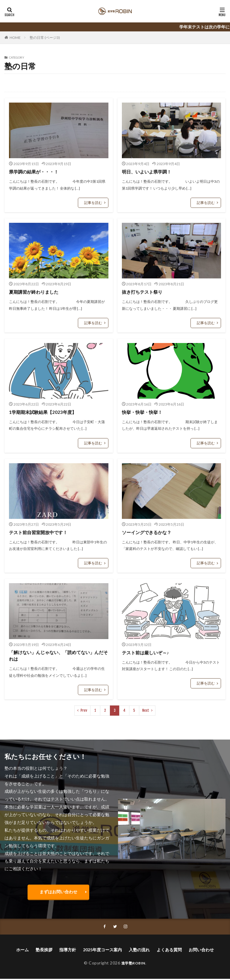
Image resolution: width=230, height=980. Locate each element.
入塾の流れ (139, 951)
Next (146, 711)
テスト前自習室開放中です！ (40, 532)
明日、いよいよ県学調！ (148, 172)
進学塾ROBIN (133, 964)
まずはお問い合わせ (58, 893)
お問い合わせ (201, 951)
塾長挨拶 (44, 951)
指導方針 (68, 951)
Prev (84, 711)
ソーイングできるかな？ (148, 532)
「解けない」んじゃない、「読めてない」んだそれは (57, 656)
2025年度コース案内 (102, 951)
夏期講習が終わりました (35, 292)
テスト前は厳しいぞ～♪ (147, 652)
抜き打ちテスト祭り (143, 292)
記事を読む (93, 203)
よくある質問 (169, 951)
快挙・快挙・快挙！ (143, 412)
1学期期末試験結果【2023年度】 (44, 412)
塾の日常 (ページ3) (45, 38)
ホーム (22, 951)
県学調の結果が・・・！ (35, 172)
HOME (15, 38)
